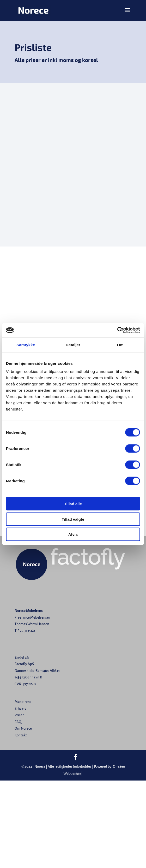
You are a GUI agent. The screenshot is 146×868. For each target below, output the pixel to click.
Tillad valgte (73, 519)
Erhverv (21, 709)
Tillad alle (73, 504)
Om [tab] (120, 345)
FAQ (18, 722)
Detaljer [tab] (73, 345)
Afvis (73, 534)
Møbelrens (23, 702)
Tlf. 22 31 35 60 (25, 631)
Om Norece (23, 728)
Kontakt (21, 735)
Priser (19, 715)
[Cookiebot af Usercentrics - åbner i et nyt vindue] (117, 330)
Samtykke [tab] (26, 345)
